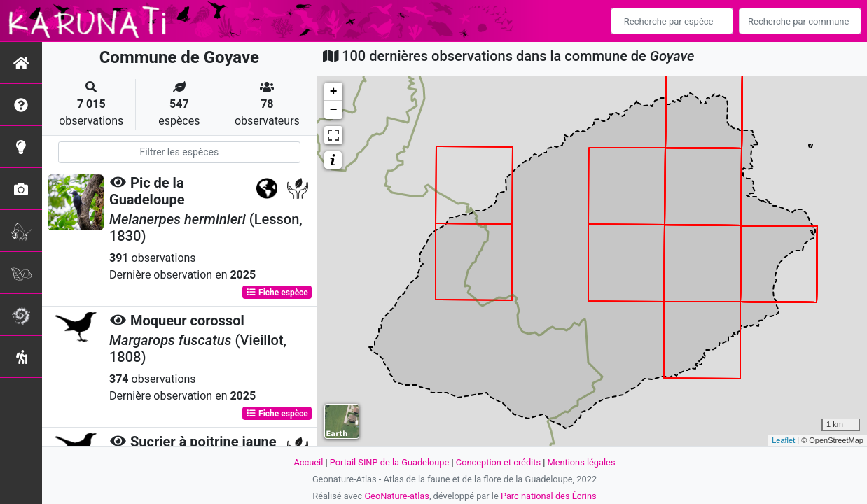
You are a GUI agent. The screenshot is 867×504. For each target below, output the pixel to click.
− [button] (334, 110)
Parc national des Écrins (549, 496)
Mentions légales (581, 462)
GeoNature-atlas (397, 496)
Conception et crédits (498, 462)
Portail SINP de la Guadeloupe (390, 462)
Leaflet (783, 440)
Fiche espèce (277, 293)
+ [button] (334, 92)
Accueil (309, 462)
